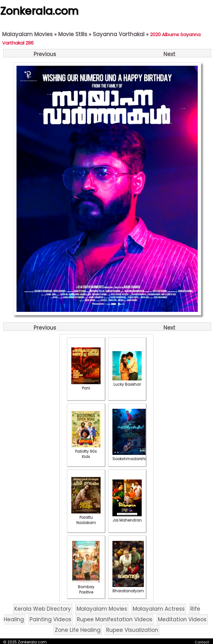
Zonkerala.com (39, 11)
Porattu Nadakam (86, 517)
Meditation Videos (182, 619)
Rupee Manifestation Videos (115, 619)
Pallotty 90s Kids (86, 451)
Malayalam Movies (27, 34)
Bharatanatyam (128, 588)
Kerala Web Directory (43, 609)
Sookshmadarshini (131, 456)
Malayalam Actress (159, 609)
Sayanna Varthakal (119, 34)
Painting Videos (50, 619)
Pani (86, 385)
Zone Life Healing (78, 630)
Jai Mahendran (127, 518)
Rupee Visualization (132, 630)
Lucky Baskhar (127, 382)
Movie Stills (73, 34)
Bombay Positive (86, 587)
